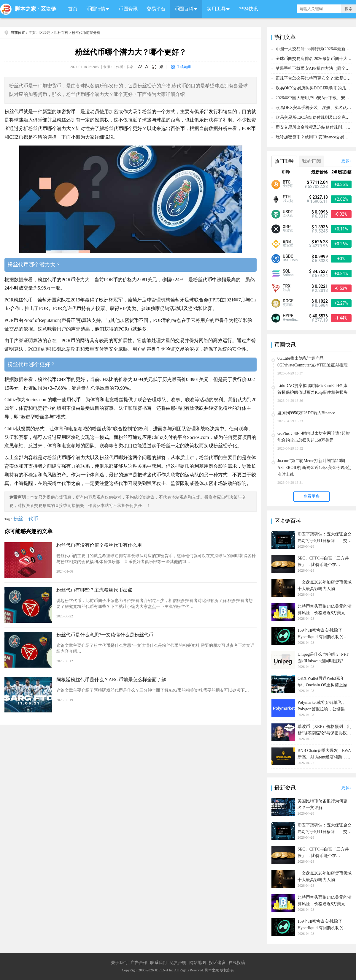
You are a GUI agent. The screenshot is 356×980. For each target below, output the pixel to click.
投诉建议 (217, 963)
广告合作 (139, 963)
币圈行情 (96, 9)
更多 (345, 161)
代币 (33, 519)
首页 (73, 9)
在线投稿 (237, 963)
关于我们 (119, 963)
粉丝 (18, 519)
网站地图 (198, 963)
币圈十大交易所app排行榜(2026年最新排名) (315, 49)
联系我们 (158, 963)
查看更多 (311, 496)
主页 (32, 33)
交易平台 (156, 9)
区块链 (48, 9)
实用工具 (216, 9)
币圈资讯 (128, 9)
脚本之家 (26, 9)
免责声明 (178, 963)
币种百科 (61, 33)
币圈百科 (184, 9)
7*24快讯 (249, 9)
